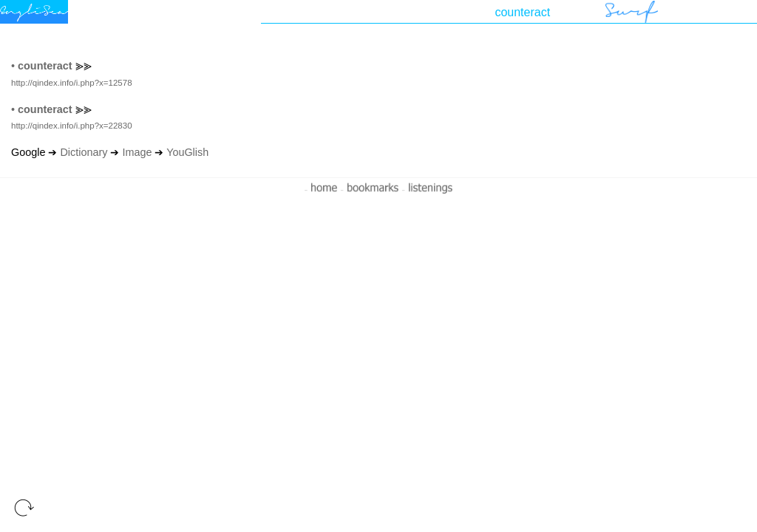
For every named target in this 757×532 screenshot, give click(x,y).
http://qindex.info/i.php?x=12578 (72, 83)
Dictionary (84, 152)
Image (137, 152)
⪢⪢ (84, 66)
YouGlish (187, 152)
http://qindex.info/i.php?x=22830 (72, 126)
